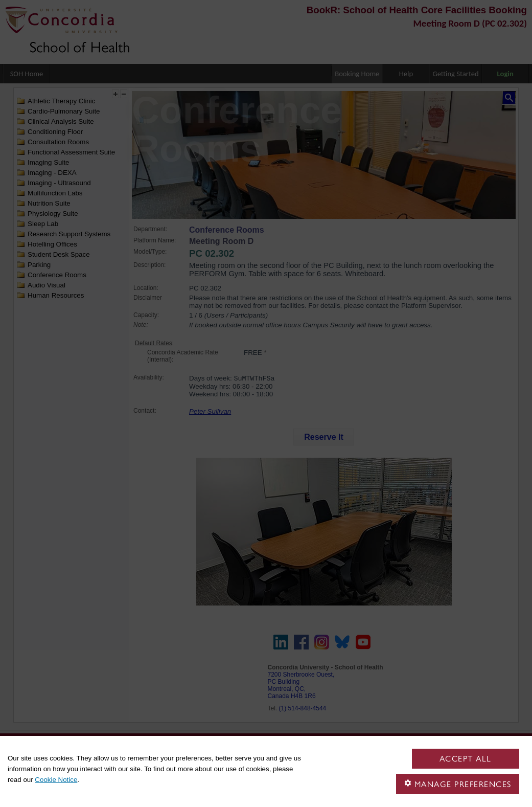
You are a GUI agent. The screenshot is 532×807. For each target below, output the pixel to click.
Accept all (466, 759)
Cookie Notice (56, 780)
